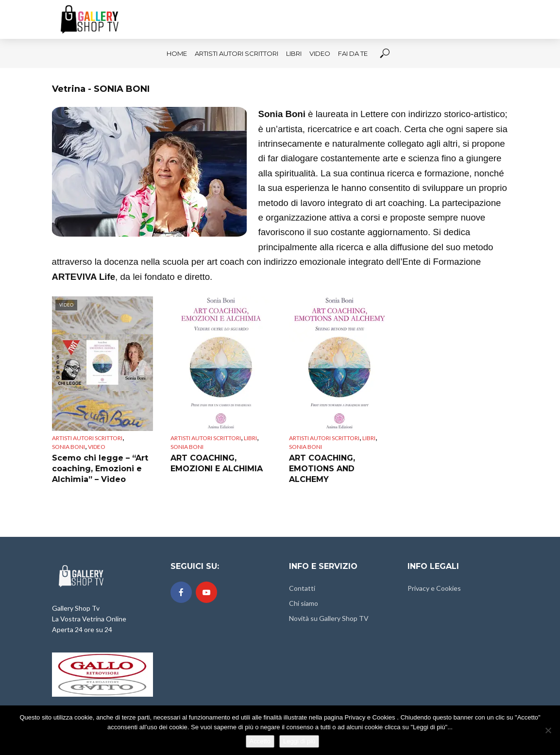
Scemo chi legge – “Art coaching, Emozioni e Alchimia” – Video (100, 468)
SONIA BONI (68, 447)
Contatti (302, 588)
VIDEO (320, 53)
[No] (548, 730)
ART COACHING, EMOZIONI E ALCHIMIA (217, 463)
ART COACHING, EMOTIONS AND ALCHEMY (322, 468)
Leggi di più (299, 741)
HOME (177, 53)
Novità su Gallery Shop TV (329, 618)
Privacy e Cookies (434, 588)
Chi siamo (304, 603)
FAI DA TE (353, 53)
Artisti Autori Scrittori (237, 53)
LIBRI (294, 53)
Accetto (260, 741)
